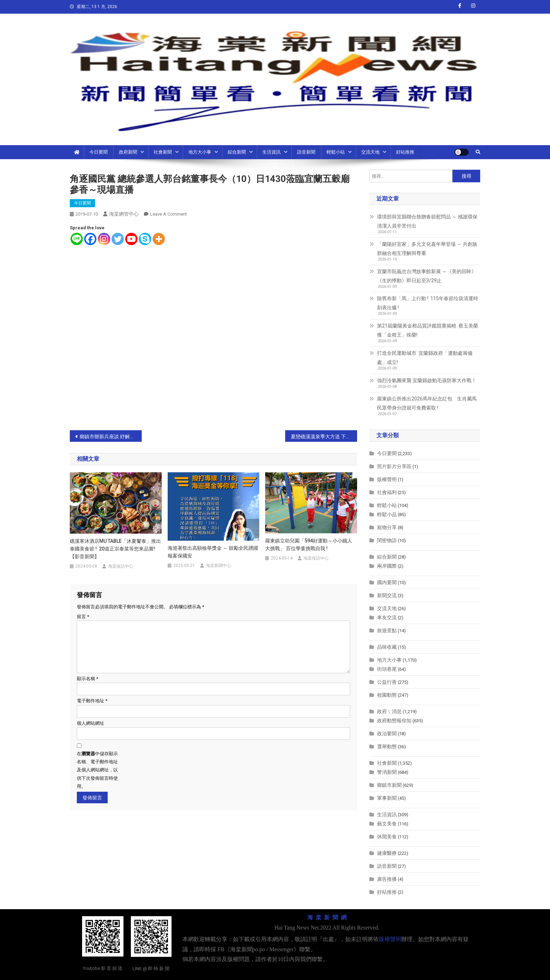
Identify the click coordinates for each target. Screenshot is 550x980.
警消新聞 (387, 772)
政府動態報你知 (394, 721)
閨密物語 (387, 540)
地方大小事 (200, 152)
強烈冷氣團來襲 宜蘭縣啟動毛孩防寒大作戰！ (427, 380)
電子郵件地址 (92, 701)
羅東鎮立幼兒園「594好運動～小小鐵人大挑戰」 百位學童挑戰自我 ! (309, 545)
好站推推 (405, 152)
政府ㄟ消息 (389, 711)
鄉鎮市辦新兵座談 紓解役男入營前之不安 (111, 437)
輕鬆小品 (387, 514)
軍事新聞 (387, 798)
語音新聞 (306, 152)
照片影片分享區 (394, 466)
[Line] (77, 239)
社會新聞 (163, 152)
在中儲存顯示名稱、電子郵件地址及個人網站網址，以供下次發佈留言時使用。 (97, 770)
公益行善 (387, 682)
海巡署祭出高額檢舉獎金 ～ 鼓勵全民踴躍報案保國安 (213, 552)
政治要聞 (387, 734)
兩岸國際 (387, 566)
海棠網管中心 (124, 214)
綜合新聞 (237, 152)
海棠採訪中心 (121, 566)
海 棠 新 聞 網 (327, 917)
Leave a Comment (169, 214)
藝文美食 (387, 824)
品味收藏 (387, 647)
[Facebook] (90, 239)
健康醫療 (387, 853)
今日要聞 (99, 152)
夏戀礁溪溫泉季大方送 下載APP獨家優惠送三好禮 (324, 437)
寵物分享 (387, 527)
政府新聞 (128, 152)
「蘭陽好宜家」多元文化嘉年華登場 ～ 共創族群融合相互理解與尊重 (427, 249)
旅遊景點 (387, 630)
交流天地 (370, 152)
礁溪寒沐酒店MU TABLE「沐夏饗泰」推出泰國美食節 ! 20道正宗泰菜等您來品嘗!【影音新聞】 (115, 549)
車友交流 (387, 617)
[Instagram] (104, 239)
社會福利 (387, 492)
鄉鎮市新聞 (389, 785)
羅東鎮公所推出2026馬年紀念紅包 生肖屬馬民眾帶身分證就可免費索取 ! (427, 403)
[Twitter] (118, 239)
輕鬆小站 (336, 152)
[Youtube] (131, 239)
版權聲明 (387, 479)
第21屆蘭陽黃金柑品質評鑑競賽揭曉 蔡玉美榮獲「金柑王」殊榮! (428, 330)
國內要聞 (387, 582)
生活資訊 (271, 152)
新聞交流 (387, 595)
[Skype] (145, 239)
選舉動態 (387, 746)
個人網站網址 (90, 723)
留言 (83, 617)
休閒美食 (387, 837)
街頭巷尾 (387, 669)
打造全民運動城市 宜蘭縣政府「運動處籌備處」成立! (425, 358)
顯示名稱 (88, 679)
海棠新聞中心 (219, 566)
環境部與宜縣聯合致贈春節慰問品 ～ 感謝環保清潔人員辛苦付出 (427, 221)
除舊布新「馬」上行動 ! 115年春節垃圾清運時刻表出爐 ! (428, 303)
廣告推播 (387, 879)
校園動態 (387, 695)
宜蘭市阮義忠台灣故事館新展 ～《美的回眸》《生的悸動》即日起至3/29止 (427, 276)
